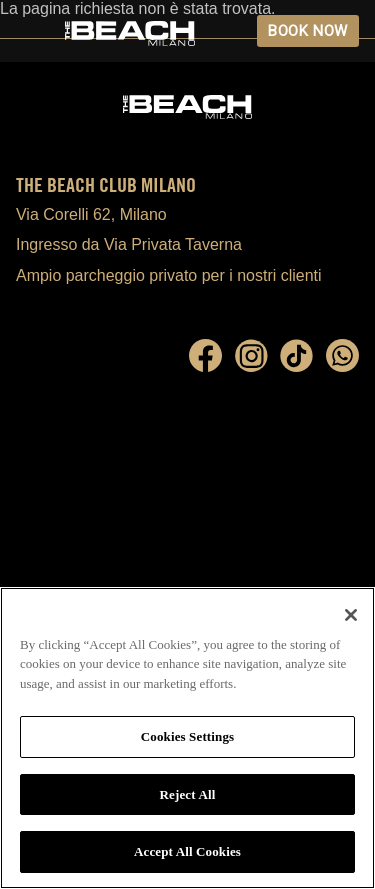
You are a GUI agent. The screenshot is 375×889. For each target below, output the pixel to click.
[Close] (351, 615)
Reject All (188, 794)
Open (31, 31)
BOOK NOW (307, 31)
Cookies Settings (187, 736)
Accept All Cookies (187, 851)
